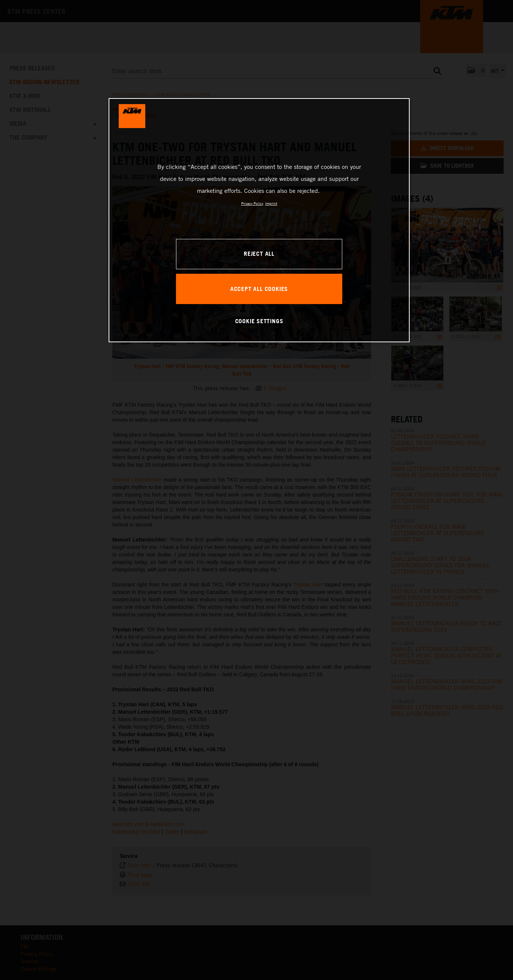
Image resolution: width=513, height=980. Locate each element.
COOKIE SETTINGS (259, 321)
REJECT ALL (259, 254)
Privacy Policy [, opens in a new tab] (252, 203)
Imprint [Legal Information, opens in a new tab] (271, 203)
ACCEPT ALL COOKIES (259, 289)
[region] (259, 220)
